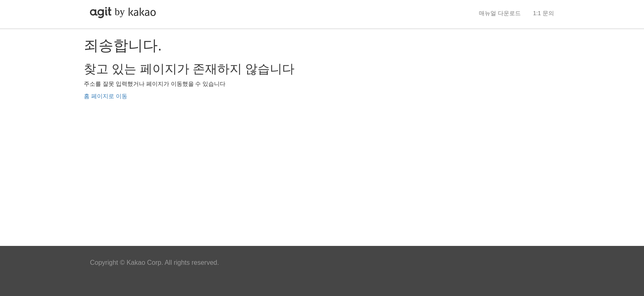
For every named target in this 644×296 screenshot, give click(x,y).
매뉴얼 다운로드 (500, 13)
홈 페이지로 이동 (106, 96)
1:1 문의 (544, 13)
